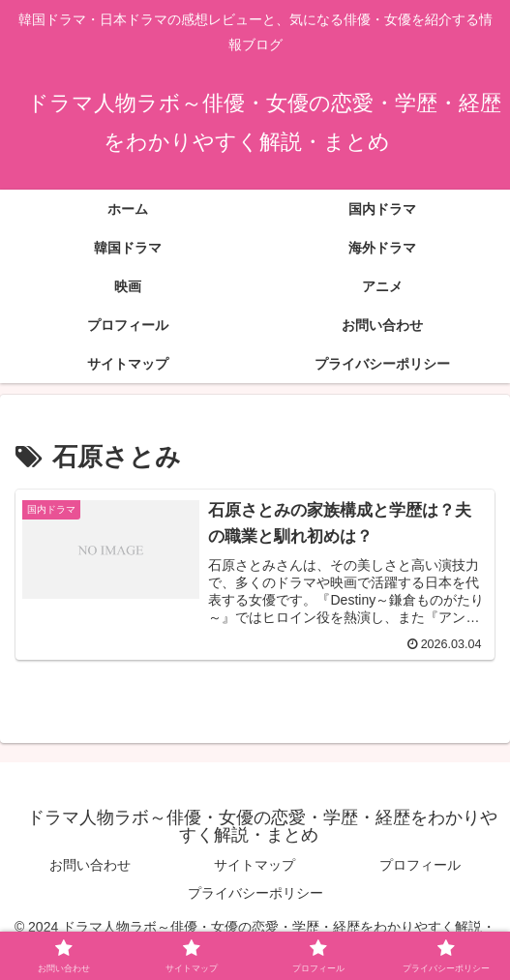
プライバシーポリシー (255, 893)
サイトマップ (255, 865)
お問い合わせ (90, 865)
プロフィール (420, 865)
